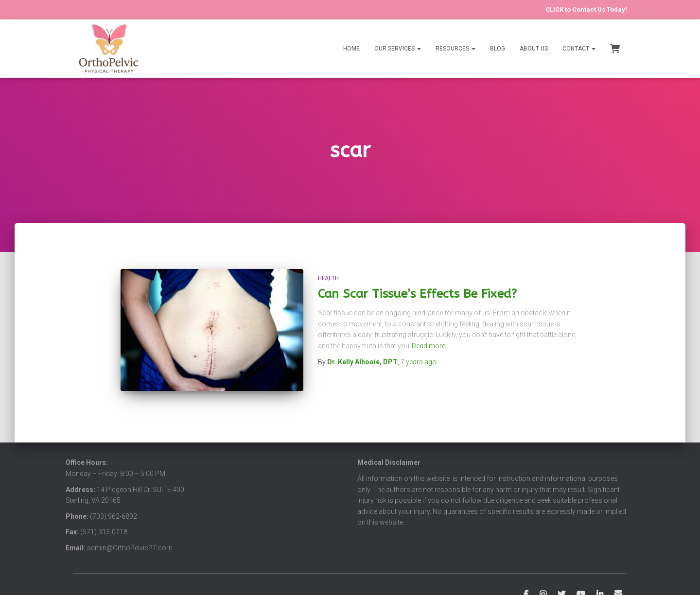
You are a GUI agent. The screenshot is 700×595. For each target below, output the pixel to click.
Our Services (398, 49)
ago (419, 362)
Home (351, 49)
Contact (579, 49)
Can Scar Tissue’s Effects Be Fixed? (417, 294)
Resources (455, 49)
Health (328, 278)
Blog (498, 49)
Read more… (431, 346)
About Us (534, 49)
